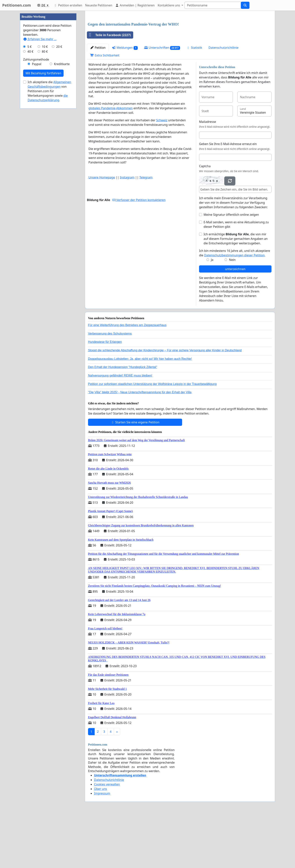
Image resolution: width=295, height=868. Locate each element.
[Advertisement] (180, 43)
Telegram (146, 230)
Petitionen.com (17, 5)
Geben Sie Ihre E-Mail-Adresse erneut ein (228, 197)
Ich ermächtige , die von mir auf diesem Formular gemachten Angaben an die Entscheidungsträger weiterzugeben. (236, 291)
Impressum (102, 846)
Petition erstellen (68, 5)
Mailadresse (208, 174)
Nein (232, 312)
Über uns (101, 841)
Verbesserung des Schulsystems (110, 386)
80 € (45, 164)
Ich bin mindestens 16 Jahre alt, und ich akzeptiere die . (235, 306)
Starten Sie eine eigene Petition (135, 475)
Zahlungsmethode (36, 172)
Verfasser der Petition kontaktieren (139, 253)
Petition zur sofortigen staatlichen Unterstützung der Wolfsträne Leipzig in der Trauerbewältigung (152, 437)
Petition (98, 100)
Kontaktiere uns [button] (169, 5)
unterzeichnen (235, 322)
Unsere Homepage (102, 230)
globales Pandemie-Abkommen (111, 161)
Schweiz (162, 173)
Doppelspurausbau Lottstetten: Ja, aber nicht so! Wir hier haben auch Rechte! (140, 411)
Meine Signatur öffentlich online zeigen (231, 267)
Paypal (37, 177)
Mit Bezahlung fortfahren (43, 186)
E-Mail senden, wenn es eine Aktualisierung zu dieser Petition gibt (236, 277)
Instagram (127, 230)
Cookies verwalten (107, 837)
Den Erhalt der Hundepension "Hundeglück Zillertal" (123, 420)
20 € (59, 159)
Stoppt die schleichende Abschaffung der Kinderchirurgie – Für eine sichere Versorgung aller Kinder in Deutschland (165, 403)
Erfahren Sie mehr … (40, 152)
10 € (45, 159)
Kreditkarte (62, 177)
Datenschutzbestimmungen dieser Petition (234, 308)
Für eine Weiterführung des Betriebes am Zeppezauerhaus (127, 378)
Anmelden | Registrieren (135, 5)
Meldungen (125, 100)
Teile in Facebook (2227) (109, 88)
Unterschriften (162, 100)
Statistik (194, 100)
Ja (212, 312)
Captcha (205, 219)
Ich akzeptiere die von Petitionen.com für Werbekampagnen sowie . (49, 204)
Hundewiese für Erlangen (105, 395)
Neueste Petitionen (99, 5)
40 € (30, 164)
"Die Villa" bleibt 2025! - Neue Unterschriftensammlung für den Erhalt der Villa (140, 445)
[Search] (213, 5)
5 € (30, 159)
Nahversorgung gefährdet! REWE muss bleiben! (120, 428)
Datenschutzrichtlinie (223, 100)
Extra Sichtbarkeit (105, 108)
